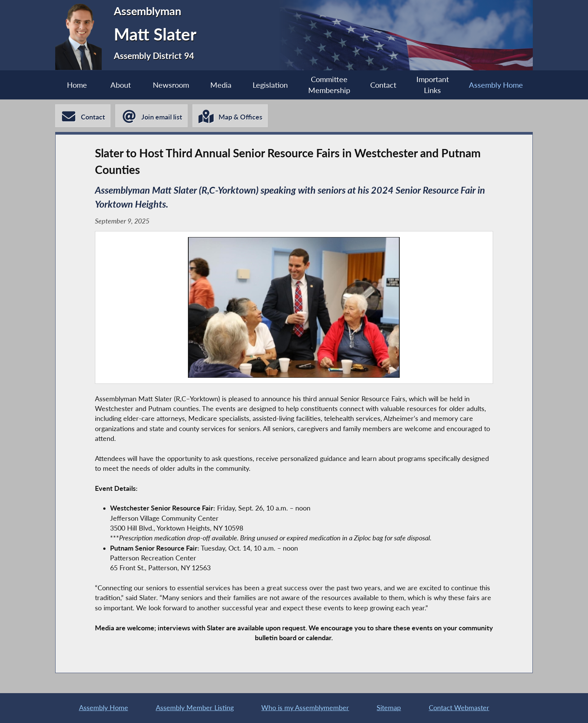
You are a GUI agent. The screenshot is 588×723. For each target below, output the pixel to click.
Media (221, 85)
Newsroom (171, 85)
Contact (383, 85)
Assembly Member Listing (195, 708)
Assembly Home (496, 85)
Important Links (433, 85)
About (121, 85)
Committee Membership (329, 85)
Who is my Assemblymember (305, 708)
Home (77, 85)
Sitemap (389, 708)
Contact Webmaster (459, 708)
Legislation (270, 85)
